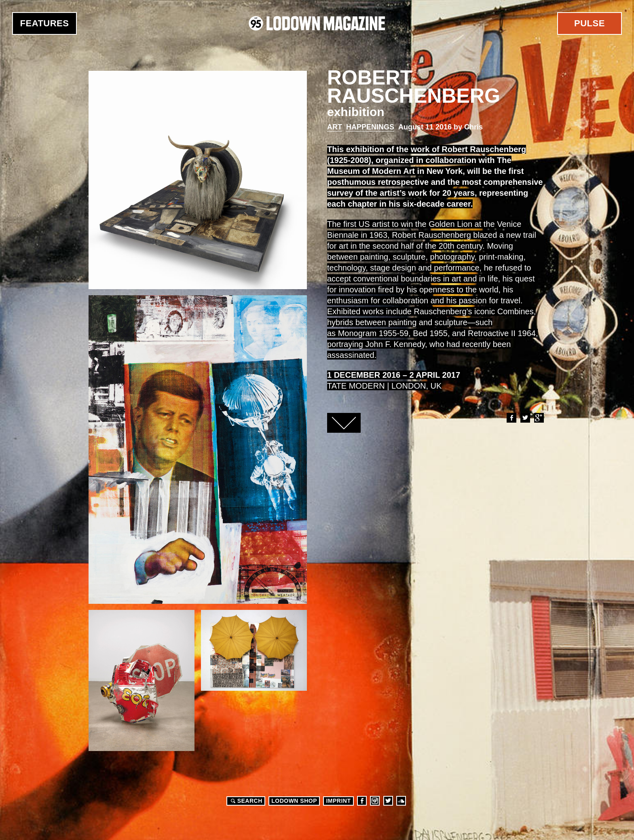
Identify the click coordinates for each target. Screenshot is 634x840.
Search (245, 801)
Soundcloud (401, 801)
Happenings (370, 127)
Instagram (375, 801)
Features (45, 23)
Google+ (539, 418)
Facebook (511, 418)
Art (335, 127)
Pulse (590, 23)
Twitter (525, 418)
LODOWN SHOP (294, 801)
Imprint (338, 801)
